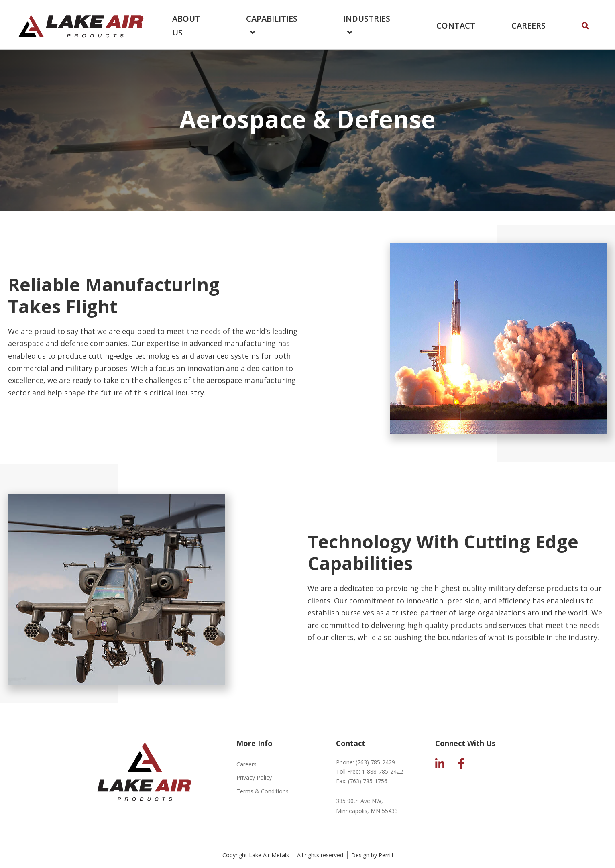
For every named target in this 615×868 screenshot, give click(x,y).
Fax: (362, 781)
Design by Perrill (372, 855)
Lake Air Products (81, 25)
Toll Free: (370, 771)
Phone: (366, 762)
